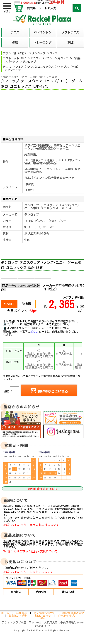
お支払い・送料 (18, 616)
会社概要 (22, 613)
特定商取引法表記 (73, 613)
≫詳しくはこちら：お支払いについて (28, 572)
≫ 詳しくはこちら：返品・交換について (30, 551)
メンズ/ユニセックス (41, 67)
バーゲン (13, 62)
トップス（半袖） (69, 67)
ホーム (5, 613)
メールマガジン (67, 616)
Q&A (42, 618)
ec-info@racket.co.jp (42, 489)
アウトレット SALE (15, 58)
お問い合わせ (43, 616)
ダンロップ (39, 53)
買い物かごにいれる (49, 390)
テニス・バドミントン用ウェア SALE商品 (56, 58)
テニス (7, 67)
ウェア (54, 53)
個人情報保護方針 (45, 613)
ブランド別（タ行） (15, 53)
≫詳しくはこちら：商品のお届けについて (31, 525)
